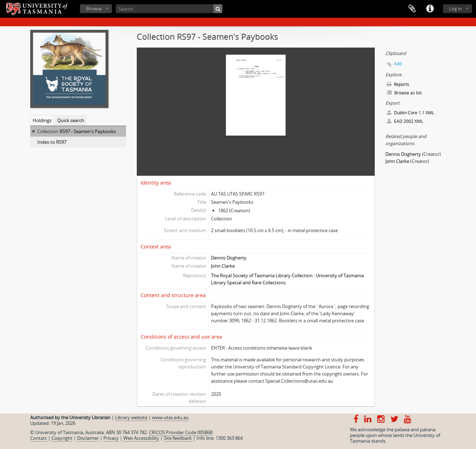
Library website (131, 417)
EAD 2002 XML (405, 121)
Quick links (430, 9)
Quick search (71, 120)
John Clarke (223, 266)
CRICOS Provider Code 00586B (181, 432)
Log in (455, 9)
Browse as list (404, 93)
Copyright (62, 438)
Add (398, 64)
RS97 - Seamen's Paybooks (88, 131)
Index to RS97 (52, 142)
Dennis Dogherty (229, 258)
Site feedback (178, 438)
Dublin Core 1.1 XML (410, 113)
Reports (398, 84)
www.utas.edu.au (170, 417)
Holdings (42, 120)
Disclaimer (88, 438)
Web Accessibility (141, 438)
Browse (94, 9)
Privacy (111, 438)
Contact (39, 438)
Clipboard (412, 9)
